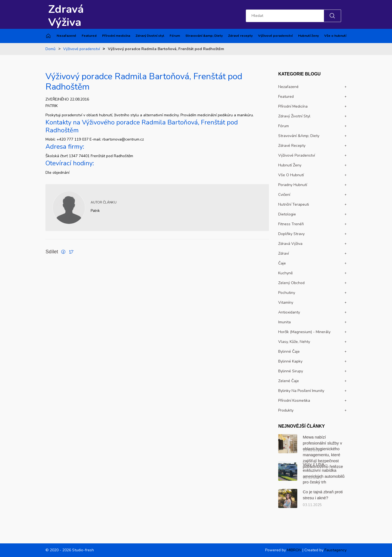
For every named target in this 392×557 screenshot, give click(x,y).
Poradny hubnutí (293, 185)
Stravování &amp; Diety (204, 36)
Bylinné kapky (290, 361)
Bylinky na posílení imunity (301, 391)
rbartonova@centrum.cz (123, 139)
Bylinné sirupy (291, 371)
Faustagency (336, 550)
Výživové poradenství (275, 36)
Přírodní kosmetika (294, 401)
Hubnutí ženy (308, 36)
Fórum (175, 36)
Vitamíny (286, 302)
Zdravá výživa (290, 244)
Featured (89, 36)
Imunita (284, 322)
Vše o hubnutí (335, 36)
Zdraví (284, 253)
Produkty (286, 410)
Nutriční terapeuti (294, 204)
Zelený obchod (291, 283)
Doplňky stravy (291, 234)
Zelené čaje (289, 381)
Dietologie (287, 214)
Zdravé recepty (240, 36)
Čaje (282, 263)
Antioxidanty (289, 312)
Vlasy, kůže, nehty (294, 342)
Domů (50, 49)
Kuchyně (285, 273)
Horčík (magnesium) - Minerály (304, 332)
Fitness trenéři (291, 224)
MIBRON (294, 550)
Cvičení (284, 195)
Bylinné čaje (289, 351)
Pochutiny (287, 293)
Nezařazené (66, 36)
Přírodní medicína (116, 36)
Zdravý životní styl (150, 36)
